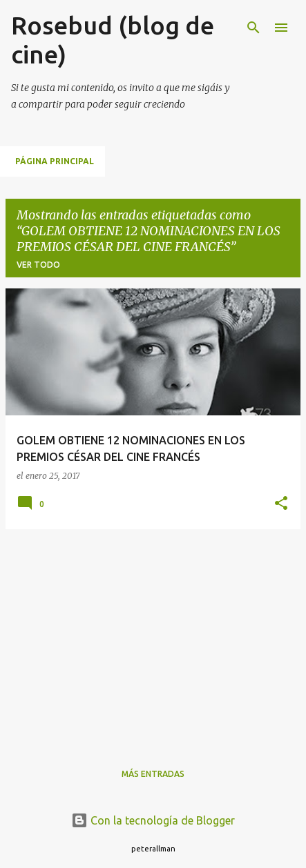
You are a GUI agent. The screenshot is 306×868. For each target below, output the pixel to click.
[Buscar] (254, 28)
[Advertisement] (153, 637)
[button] (281, 504)
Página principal (55, 161)
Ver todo (38, 265)
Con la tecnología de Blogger (153, 820)
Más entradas (153, 774)
